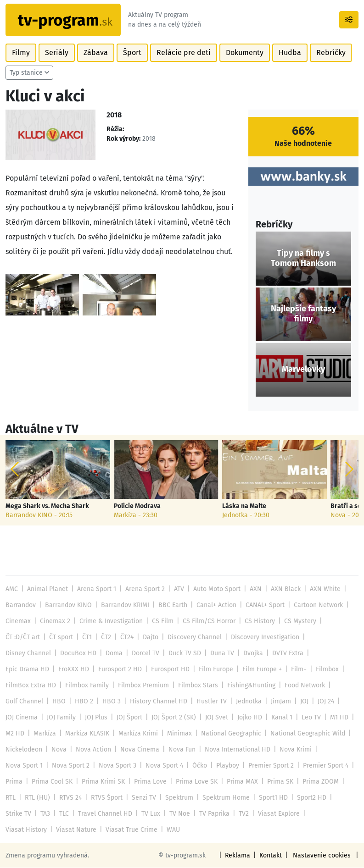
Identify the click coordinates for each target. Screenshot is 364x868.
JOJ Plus (95, 718)
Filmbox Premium (141, 686)
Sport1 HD (271, 798)
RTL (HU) (37, 798)
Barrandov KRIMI (124, 605)
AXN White (321, 589)
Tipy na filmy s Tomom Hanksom (303, 259)
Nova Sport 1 (24, 766)
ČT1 (87, 638)
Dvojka (250, 654)
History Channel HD (155, 702)
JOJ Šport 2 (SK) (172, 718)
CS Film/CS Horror (205, 622)
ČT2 (106, 638)
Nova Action (92, 750)
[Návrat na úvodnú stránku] (64, 20)
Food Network (301, 686)
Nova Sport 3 (116, 766)
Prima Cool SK (51, 782)
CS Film (160, 622)
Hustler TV (207, 702)
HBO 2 (82, 702)
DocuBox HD (77, 654)
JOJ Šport (128, 718)
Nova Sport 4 (162, 766)
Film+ (296, 670)
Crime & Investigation (109, 622)
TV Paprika (212, 814)
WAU (120, 830)
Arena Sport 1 (96, 589)
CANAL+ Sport (263, 605)
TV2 (241, 814)
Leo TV (307, 718)
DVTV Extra (284, 654)
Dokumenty (240, 53)
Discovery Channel (193, 638)
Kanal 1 (278, 718)
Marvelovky (303, 370)
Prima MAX (239, 782)
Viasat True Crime (79, 830)
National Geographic (229, 734)
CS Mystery (295, 622)
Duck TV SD (182, 654)
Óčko (197, 766)
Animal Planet (47, 589)
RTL (11, 798)
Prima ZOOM (317, 782)
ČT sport (61, 638)
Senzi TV (142, 798)
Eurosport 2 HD (118, 670)
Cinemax (18, 622)
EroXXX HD (72, 670)
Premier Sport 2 (268, 766)
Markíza (44, 734)
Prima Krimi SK (102, 782)
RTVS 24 (70, 798)
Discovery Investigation (262, 638)
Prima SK (277, 782)
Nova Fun (179, 750)
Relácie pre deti (180, 53)
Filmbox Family (85, 686)
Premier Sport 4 (322, 766)
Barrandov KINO (68, 605)
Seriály (56, 53)
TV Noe (177, 814)
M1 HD (335, 718)
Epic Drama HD (27, 670)
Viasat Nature (25, 830)
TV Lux (149, 814)
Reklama (240, 856)
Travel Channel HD (104, 814)
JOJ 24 (321, 702)
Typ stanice (26, 73)
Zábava (94, 53)
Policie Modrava (137, 507)
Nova (58, 750)
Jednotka (244, 702)
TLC (64, 814)
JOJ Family (61, 718)
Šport (130, 53)
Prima (14, 782)
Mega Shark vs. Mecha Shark (47, 507)
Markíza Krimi (137, 734)
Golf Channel (24, 702)
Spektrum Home (224, 798)
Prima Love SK (194, 782)
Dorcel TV (143, 654)
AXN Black (283, 589)
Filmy (21, 53)
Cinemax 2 (54, 622)
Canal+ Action (215, 605)
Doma (112, 654)
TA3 (45, 814)
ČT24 (126, 638)
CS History (255, 622)
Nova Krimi (291, 750)
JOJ (299, 702)
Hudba (285, 53)
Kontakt (273, 856)
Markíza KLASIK (86, 734)
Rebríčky (325, 53)
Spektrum (177, 798)
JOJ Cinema (21, 718)
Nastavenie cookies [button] (323, 856)
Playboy (225, 766)
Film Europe (214, 670)
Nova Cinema (137, 750)
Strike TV (18, 814)
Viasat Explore (275, 814)
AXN (254, 589)
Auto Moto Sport (215, 589)
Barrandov (21, 605)
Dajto (149, 638)
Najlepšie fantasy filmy (303, 315)
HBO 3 (109, 702)
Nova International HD (234, 750)
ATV (177, 589)
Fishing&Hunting (248, 686)
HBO (58, 702)
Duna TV (219, 654)
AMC (12, 589)
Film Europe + (260, 670)
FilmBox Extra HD (30, 686)
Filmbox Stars (195, 686)
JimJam (276, 702)
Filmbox (324, 670)
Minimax (178, 734)
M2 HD (15, 734)
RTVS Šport (106, 798)
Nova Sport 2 (70, 766)
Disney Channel (28, 654)
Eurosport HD (168, 670)
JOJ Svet (214, 718)
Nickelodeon (24, 750)
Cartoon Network (316, 605)
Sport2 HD (309, 798)
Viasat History (325, 814)
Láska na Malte (244, 507)
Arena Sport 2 (143, 589)
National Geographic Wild (305, 734)
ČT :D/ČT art (23, 638)
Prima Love (149, 782)
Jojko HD (247, 718)
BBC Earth (172, 605)
